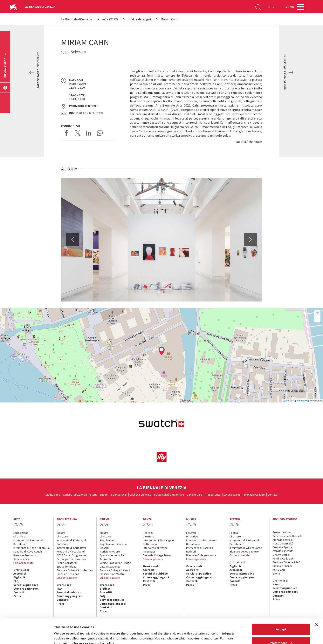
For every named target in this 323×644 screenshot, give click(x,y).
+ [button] (318, 313)
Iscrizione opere (110, 551)
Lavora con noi (232, 495)
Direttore (62, 536)
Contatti (273, 495)
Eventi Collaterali (67, 563)
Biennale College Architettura (75, 570)
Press (147, 585)
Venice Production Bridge (115, 563)
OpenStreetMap (302, 401)
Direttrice (19, 536)
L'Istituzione (53, 495)
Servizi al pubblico (26, 585)
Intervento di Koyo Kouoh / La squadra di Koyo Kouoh (32, 550)
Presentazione (282, 532)
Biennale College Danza (157, 555)
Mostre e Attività (283, 543)
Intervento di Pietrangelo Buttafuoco (29, 542)
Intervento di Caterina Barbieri (200, 550)
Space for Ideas (66, 567)
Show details (64, 631)
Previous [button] (73, 240)
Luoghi (104, 495)
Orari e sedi (21, 570)
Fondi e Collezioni (283, 558)
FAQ (16, 581)
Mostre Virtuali (281, 555)
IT (271, 7)
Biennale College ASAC (286, 562)
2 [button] (164, 292)
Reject (281, 633)
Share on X (78, 133)
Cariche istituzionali (75, 495)
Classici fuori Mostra (112, 574)
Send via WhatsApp (100, 133)
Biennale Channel (283, 566)
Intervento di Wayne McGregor (155, 550)
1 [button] (159, 292)
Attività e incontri (283, 551)
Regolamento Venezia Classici (113, 546)
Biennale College (254, 495)
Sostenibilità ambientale (169, 495)
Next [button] (250, 240)
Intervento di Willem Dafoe (246, 548)
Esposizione (21, 533)
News (276, 584)
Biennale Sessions (25, 555)
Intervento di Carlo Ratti (71, 548)
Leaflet (286, 401)
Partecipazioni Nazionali (71, 559)
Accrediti (20, 574)
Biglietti (19, 577)
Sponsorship (119, 495)
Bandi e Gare (195, 495)
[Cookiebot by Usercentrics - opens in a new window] (27, 636)
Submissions (21, 559)
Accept (281, 606)
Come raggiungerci (26, 589)
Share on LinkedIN (89, 133)
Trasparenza (213, 495)
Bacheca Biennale (140, 495)
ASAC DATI (279, 570)
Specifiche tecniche (112, 555)
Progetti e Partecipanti (71, 551)
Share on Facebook (67, 133)
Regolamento (108, 540)
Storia (94, 495)
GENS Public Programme (72, 555)
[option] (162, 240)
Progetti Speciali (283, 547)
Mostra (61, 533)
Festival (148, 533)
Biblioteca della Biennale (288, 536)
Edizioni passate (23, 563)
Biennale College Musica (201, 555)
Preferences (281, 620)
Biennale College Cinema (115, 570)
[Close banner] (317, 602)
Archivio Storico (282, 540)
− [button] (318, 319)
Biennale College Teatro (244, 551)
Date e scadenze (110, 567)
